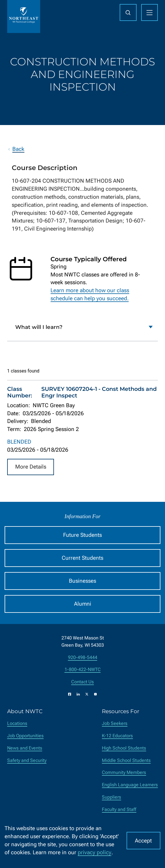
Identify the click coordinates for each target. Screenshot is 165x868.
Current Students (82, 558)
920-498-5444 (83, 657)
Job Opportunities (25, 736)
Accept (143, 841)
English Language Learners (130, 785)
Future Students (82, 535)
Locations (17, 723)
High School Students (124, 748)
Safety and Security (27, 760)
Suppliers (111, 797)
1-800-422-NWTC (83, 669)
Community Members (124, 772)
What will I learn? (39, 327)
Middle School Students (126, 760)
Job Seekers (115, 723)
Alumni (83, 604)
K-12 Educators (117, 736)
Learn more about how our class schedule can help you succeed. (90, 294)
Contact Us (82, 682)
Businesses (82, 581)
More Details (31, 467)
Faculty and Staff (119, 809)
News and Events (25, 748)
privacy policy (95, 853)
